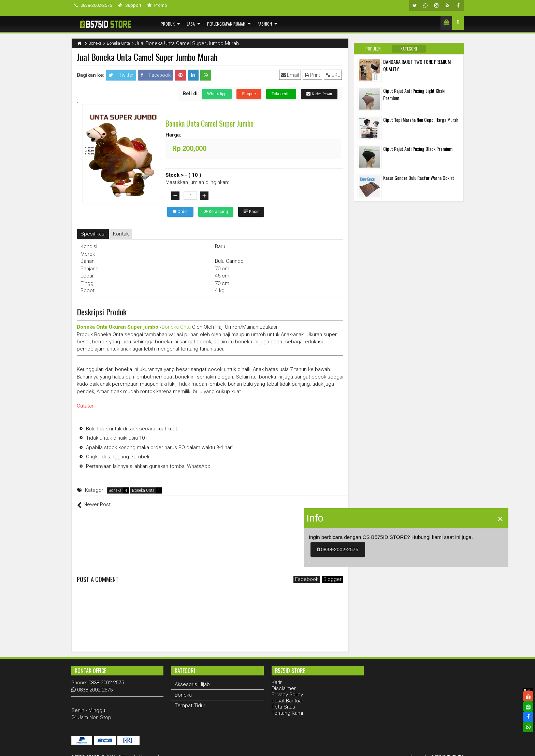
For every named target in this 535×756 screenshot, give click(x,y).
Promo (157, 5)
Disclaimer (284, 681)
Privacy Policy (287, 687)
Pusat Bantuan (288, 693)
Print (314, 75)
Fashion (265, 24)
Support (130, 5)
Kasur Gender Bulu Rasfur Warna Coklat (419, 178)
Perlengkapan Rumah (226, 24)
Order (180, 212)
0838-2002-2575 (93, 5)
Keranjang (216, 212)
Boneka (115, 490)
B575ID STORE (87, 749)
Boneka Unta (143, 490)
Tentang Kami (287, 705)
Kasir (251, 212)
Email (291, 75)
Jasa (191, 24)
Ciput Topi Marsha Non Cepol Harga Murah (421, 120)
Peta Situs (283, 699)
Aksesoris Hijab (192, 677)
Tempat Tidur (190, 698)
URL (334, 75)
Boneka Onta (176, 327)
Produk (168, 24)
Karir (277, 675)
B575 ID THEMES (445, 749)
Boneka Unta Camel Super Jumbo (209, 123)
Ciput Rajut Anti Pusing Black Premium (418, 149)
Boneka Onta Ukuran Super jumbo (118, 327)
